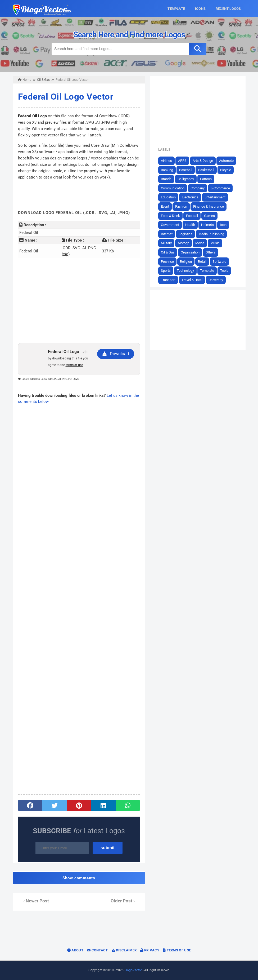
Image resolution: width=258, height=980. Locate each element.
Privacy (150, 950)
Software (219, 262)
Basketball (206, 170)
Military (166, 243)
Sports (166, 271)
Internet (167, 234)
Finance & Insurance (209, 206)
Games (209, 216)
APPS (182, 161)
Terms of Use (177, 950)
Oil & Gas (168, 252)
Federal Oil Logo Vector (66, 97)
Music (215, 243)
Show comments (79, 878)
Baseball (186, 170)
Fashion (181, 206)
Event (165, 206)
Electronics (190, 197)
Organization (190, 252)
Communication (173, 188)
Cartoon (206, 179)
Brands (166, 179)
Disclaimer (124, 950)
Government (170, 225)
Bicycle (226, 170)
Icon (223, 225)
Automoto (226, 161)
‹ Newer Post (36, 901)
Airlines (166, 161)
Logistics (185, 234)
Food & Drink (170, 216)
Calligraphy (186, 179)
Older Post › (123, 901)
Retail (202, 262)
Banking (167, 170)
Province (167, 262)
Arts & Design (203, 161)
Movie (200, 243)
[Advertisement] (79, 301)
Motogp (184, 243)
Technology (185, 271)
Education (168, 197)
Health (190, 225)
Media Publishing (211, 234)
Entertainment (215, 197)
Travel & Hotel (192, 280)
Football (192, 216)
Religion (186, 262)
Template (207, 271)
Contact (98, 950)
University (216, 280)
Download (116, 354)
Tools (224, 271)
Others (211, 252)
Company (198, 188)
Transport (168, 280)
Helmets (207, 225)
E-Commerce (220, 188)
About (75, 950)
